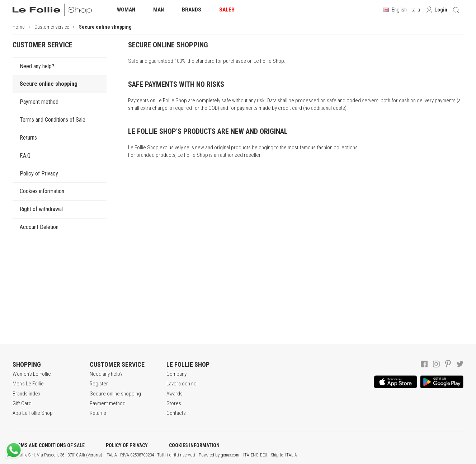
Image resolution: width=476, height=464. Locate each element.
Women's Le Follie (32, 374)
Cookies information (42, 191)
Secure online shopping (49, 84)
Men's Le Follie (28, 384)
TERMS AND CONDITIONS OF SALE (49, 445)
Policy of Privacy (39, 174)
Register (99, 384)
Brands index (26, 394)
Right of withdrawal (41, 209)
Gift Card (22, 403)
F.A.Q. (26, 156)
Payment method (39, 102)
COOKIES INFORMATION (194, 445)
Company (176, 374)
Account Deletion (39, 227)
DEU (264, 455)
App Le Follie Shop (33, 413)
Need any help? (37, 66)
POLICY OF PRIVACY (127, 445)
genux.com (230, 455)
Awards (175, 394)
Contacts (176, 413)
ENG (255, 455)
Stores (174, 403)
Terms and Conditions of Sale (53, 120)
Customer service (52, 27)
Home (18, 27)
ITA (246, 455)
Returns (28, 138)
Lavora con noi (182, 384)
